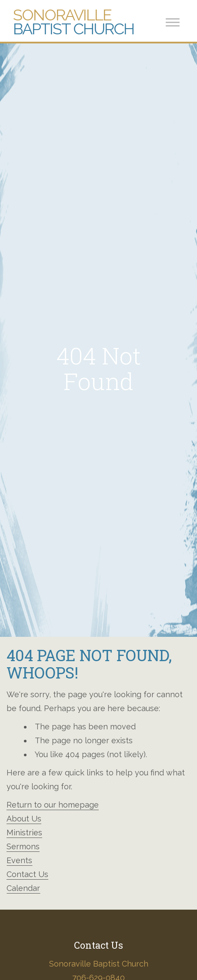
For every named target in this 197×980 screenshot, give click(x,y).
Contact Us (27, 874)
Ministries (24, 833)
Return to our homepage (53, 805)
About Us (24, 819)
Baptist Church (73, 22)
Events (19, 860)
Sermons (23, 846)
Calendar (23, 888)
